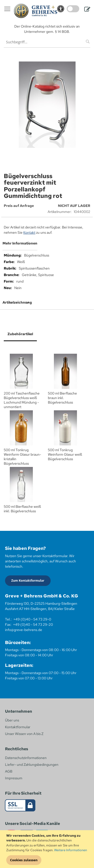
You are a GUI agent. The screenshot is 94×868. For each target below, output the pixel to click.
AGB (9, 771)
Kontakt (29, 232)
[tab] (47, 245)
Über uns (12, 720)
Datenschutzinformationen (26, 758)
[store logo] (35, 11)
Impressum (14, 778)
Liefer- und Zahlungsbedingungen (32, 765)
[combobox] (47, 42)
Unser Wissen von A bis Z (24, 734)
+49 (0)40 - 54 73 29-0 (32, 619)
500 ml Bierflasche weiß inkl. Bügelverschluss (22, 509)
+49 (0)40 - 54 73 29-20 (33, 625)
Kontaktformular (18, 727)
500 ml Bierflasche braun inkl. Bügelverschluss (62, 398)
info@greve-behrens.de (24, 630)
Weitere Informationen (71, 850)
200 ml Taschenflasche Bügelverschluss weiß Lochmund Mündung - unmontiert (22, 400)
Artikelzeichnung (17, 302)
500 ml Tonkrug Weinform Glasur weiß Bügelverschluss (65, 454)
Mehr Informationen (20, 243)
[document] (48, 849)
